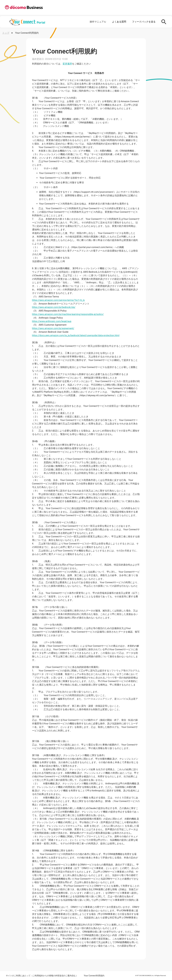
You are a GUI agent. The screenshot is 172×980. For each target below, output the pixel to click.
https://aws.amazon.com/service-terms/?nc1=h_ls (58, 300)
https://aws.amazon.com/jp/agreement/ (53, 328)
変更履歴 (67, 64)
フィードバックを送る (144, 22)
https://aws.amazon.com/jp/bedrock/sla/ (54, 307)
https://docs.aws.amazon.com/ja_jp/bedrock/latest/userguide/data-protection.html (76, 335)
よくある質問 (119, 22)
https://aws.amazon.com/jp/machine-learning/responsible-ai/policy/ (68, 314)
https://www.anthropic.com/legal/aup (52, 321)
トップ (6, 33)
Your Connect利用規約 (94, 976)
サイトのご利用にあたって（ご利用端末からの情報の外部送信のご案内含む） (42, 976)
